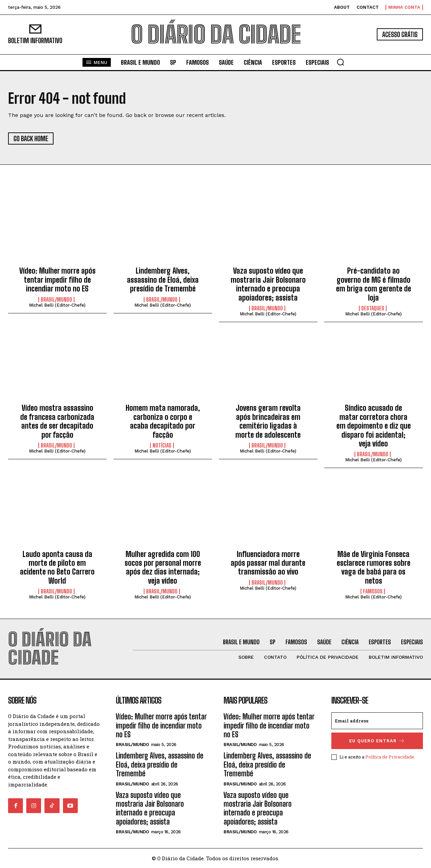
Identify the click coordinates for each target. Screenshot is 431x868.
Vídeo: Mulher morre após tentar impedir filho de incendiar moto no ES (57, 280)
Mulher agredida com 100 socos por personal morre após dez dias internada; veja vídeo (163, 567)
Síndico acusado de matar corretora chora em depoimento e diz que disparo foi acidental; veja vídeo (374, 426)
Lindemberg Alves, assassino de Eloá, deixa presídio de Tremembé (163, 280)
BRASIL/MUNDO (56, 300)
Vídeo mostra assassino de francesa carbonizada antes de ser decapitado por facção (57, 421)
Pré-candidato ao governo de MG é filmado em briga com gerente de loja (374, 284)
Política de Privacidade (390, 757)
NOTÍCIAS (162, 445)
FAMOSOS (373, 591)
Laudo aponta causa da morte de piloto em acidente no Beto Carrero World (57, 567)
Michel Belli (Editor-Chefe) (57, 305)
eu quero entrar (377, 741)
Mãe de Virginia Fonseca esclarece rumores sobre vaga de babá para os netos (374, 567)
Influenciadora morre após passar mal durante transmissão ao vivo (268, 563)
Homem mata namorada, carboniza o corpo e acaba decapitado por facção (163, 421)
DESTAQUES (373, 308)
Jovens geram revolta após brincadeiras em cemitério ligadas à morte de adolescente (268, 421)
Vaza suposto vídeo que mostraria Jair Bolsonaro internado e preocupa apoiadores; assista (268, 284)
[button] (340, 62)
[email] (377, 721)
